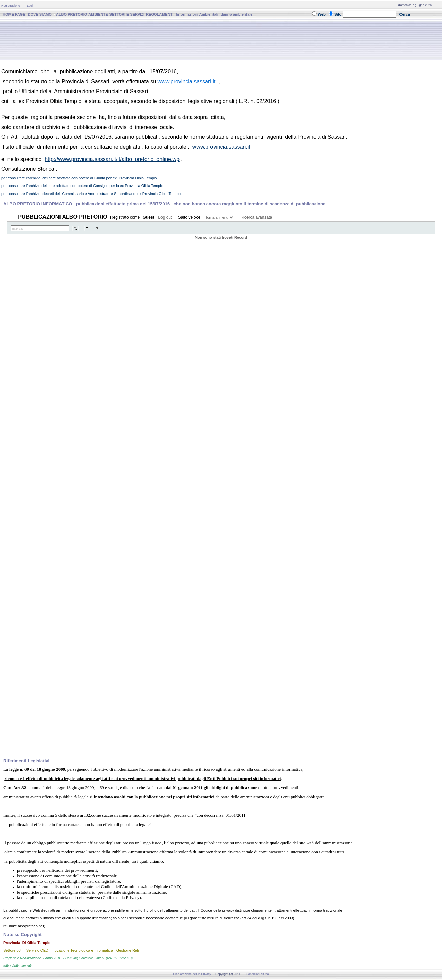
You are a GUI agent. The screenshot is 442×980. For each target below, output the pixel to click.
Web (322, 14)
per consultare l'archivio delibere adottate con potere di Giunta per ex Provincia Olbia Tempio (79, 178)
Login (31, 6)
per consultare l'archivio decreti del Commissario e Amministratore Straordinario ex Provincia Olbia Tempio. (91, 194)
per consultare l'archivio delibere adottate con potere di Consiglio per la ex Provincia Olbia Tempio (82, 186)
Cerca (405, 14)
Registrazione (11, 6)
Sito (338, 14)
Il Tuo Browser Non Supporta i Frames (221, 482)
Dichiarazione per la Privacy (192, 974)
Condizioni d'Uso (257, 974)
